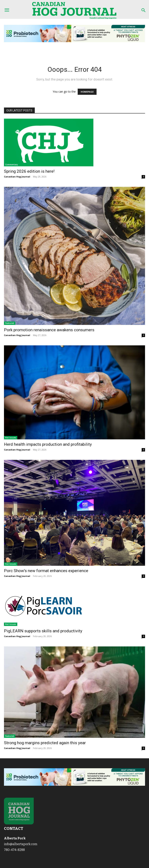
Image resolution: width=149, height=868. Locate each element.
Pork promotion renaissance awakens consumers (49, 330)
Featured (10, 323)
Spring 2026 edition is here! (29, 171)
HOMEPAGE (87, 92)
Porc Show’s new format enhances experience (46, 571)
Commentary (11, 165)
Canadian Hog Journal (17, 177)
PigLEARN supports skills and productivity (43, 631)
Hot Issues (11, 438)
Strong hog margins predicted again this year (45, 743)
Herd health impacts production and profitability (48, 444)
